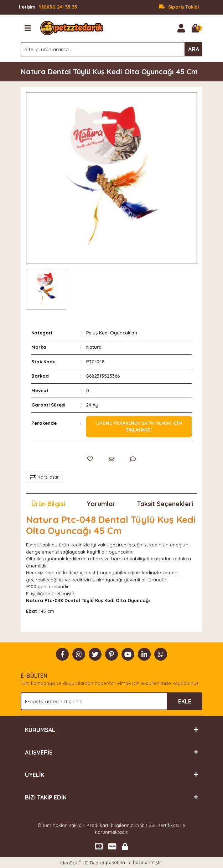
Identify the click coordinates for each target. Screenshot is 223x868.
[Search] (111, 49)
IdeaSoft (71, 862)
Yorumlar (101, 504)
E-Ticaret (95, 863)
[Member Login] (181, 28)
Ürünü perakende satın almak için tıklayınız (139, 427)
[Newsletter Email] (111, 701)
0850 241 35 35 (48, 7)
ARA (194, 49)
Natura (94, 347)
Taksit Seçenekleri (165, 504)
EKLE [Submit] (185, 701)
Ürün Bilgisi (48, 504)
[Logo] (72, 27)
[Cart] (195, 28)
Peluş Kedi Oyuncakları (112, 333)
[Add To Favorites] (90, 459)
